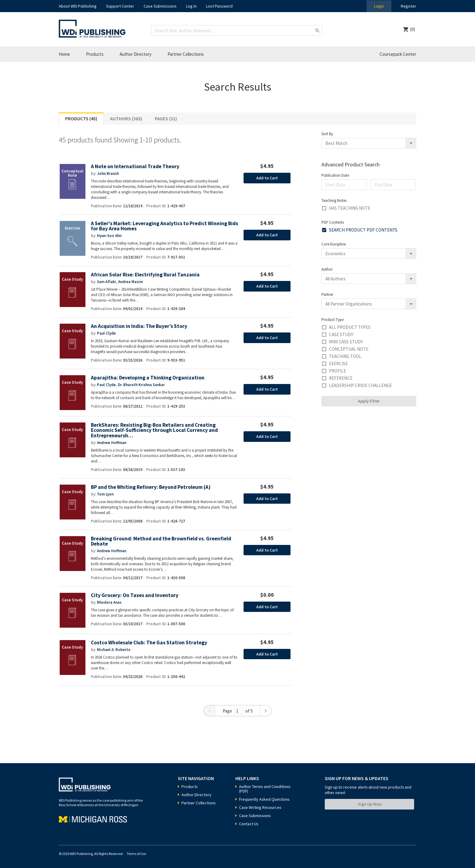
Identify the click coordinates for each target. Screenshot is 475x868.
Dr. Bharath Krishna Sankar (141, 385)
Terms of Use (136, 854)
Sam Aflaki (106, 282)
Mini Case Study (346, 342)
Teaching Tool (345, 356)
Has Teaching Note (350, 208)
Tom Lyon (105, 494)
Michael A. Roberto (114, 650)
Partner (327, 294)
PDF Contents (333, 222)
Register (408, 6)
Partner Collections (186, 54)
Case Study (341, 334)
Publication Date (335, 175)
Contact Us (249, 824)
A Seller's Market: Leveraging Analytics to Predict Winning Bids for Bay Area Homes (164, 226)
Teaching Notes (334, 200)
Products (95, 54)
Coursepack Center (398, 54)
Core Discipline (334, 244)
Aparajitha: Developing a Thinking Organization (148, 378)
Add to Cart (267, 178)
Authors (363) (126, 119)
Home (64, 54)
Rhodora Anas (109, 602)
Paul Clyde (106, 333)
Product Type (332, 320)
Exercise (338, 364)
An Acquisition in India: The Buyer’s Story (139, 326)
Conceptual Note (349, 349)
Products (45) (81, 119)
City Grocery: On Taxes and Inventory (135, 595)
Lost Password (219, 6)
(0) (413, 29)
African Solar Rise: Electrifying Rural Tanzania (145, 275)
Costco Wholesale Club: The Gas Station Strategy (149, 643)
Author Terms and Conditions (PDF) (265, 789)
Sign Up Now (370, 804)
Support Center (120, 6)
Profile (337, 371)
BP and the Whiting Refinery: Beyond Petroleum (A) (151, 487)
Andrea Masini (131, 282)
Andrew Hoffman (112, 443)
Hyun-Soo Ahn (109, 236)
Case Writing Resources (261, 807)
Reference (341, 378)
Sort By (327, 134)
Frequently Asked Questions (265, 799)
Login (379, 6)
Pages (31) (166, 119)
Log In (191, 6)
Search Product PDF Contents (363, 230)
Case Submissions (160, 6)
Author (327, 269)
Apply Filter (369, 401)
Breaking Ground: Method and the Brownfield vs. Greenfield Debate (161, 541)
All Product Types (350, 327)
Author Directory (136, 54)
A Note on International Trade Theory (135, 167)
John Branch (108, 174)
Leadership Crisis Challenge (360, 385)
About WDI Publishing (78, 6)
